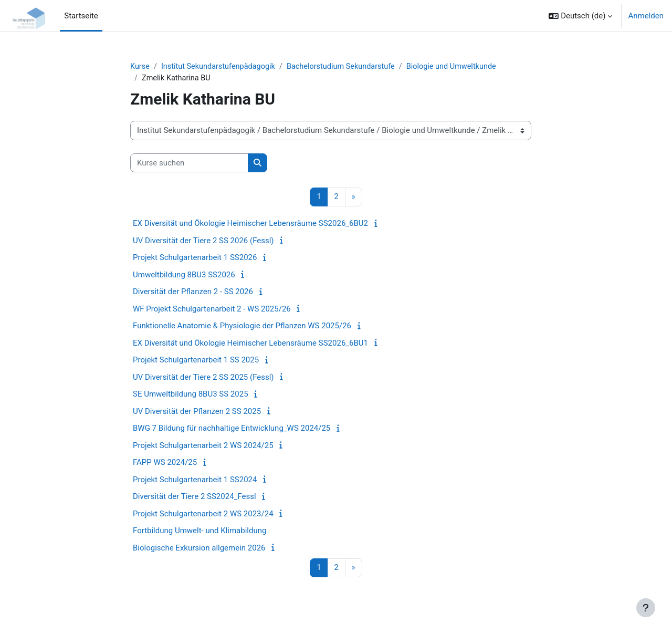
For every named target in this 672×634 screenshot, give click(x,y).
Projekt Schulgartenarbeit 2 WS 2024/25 (203, 446)
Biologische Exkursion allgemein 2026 (199, 549)
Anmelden (646, 16)
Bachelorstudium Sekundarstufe (348, 67)
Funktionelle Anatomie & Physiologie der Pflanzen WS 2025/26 (242, 327)
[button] (580, 16)
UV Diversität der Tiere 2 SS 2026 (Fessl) (203, 242)
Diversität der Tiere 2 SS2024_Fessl (195, 498)
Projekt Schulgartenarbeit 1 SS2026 (195, 259)
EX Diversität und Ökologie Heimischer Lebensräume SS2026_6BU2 (250, 225)
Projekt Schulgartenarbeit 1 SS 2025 (196, 361)
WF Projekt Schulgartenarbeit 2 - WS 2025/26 (212, 310)
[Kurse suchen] (189, 164)
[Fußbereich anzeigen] (646, 608)
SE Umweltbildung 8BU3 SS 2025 (191, 396)
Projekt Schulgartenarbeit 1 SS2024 (195, 481)
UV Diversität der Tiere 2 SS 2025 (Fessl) (203, 378)
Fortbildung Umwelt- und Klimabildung (199, 532)
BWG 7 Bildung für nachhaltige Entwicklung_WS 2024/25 (232, 430)
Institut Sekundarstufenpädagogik (221, 67)
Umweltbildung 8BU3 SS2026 (184, 276)
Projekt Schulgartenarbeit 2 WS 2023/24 (203, 515)
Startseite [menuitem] (81, 16)
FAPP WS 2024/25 (165, 464)
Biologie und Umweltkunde (462, 67)
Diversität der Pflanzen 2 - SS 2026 (193, 293)
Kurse (140, 67)
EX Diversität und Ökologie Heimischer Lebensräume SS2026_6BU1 (250, 344)
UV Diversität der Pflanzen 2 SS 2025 (197, 412)
